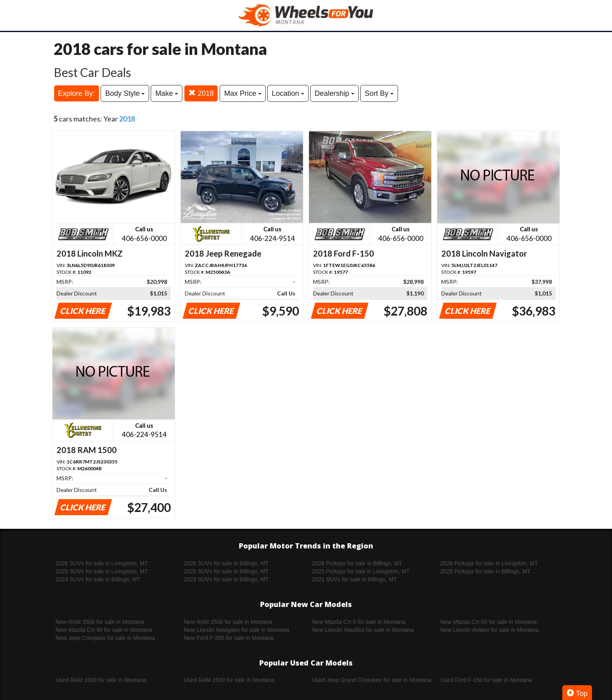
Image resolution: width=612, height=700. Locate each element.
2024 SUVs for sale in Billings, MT (98, 579)
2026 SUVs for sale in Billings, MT (226, 563)
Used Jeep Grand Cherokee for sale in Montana (372, 680)
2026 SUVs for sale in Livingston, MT (102, 563)
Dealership (334, 93)
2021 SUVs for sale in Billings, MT (355, 579)
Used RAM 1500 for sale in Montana (101, 680)
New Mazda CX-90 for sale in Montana (104, 630)
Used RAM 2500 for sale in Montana (229, 680)
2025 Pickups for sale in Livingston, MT (361, 571)
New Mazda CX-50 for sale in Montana (489, 622)
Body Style (125, 93)
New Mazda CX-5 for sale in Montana (359, 622)
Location (288, 93)
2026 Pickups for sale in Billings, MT (357, 563)
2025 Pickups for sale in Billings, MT (486, 571)
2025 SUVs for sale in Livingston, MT (102, 571)
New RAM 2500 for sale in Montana (228, 622)
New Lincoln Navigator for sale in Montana (237, 630)
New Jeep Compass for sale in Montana (105, 638)
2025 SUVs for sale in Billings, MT (226, 571)
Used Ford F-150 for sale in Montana (486, 680)
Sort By (379, 93)
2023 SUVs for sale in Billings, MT (226, 579)
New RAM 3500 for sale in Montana (100, 622)
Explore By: (77, 93)
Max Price (243, 93)
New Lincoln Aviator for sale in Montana (490, 630)
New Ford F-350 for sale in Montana (229, 638)
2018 (201, 93)
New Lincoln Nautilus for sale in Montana (363, 630)
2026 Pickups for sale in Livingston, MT (489, 563)
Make (167, 93)
